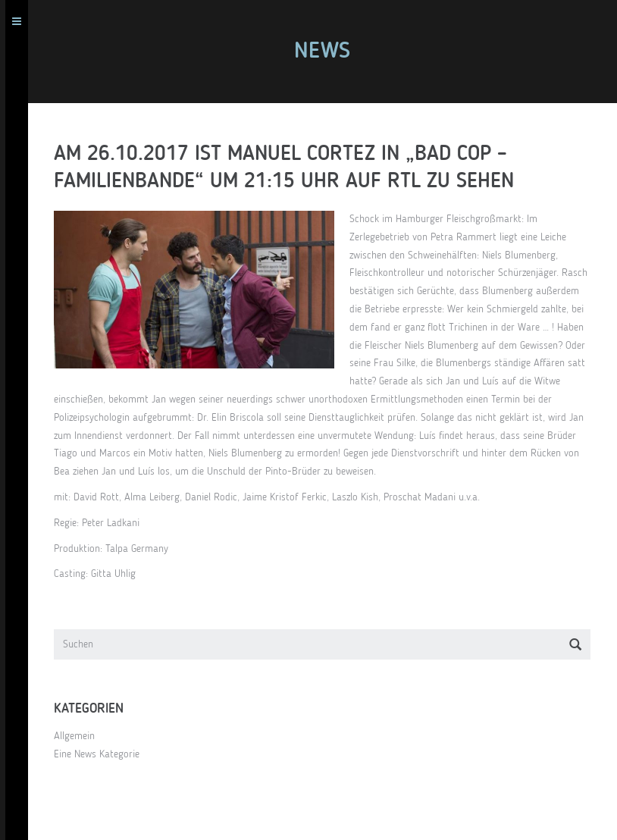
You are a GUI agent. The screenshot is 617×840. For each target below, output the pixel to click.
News (327, 52)
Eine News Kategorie (102, 754)
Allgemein (80, 736)
